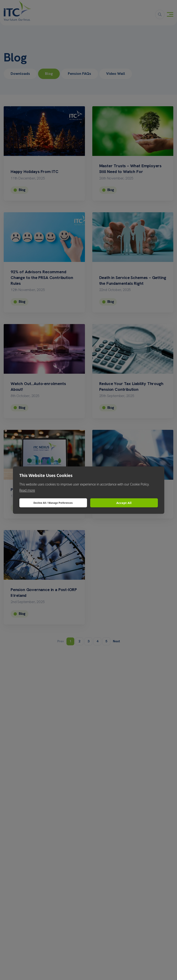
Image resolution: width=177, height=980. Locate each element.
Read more (27, 490)
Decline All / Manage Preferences (53, 503)
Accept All (124, 503)
